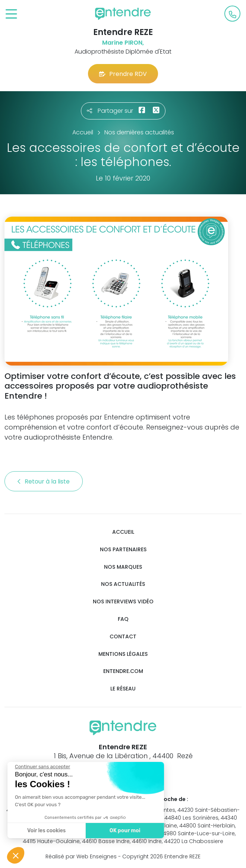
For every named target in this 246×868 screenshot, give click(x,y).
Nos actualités (123, 584)
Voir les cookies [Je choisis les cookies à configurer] (46, 831)
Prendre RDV (123, 74)
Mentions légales (123, 654)
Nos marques (123, 567)
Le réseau (123, 689)
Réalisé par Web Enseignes (81, 856)
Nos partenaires (123, 550)
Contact (123, 637)
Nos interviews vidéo (123, 602)
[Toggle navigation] (11, 14)
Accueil (123, 532)
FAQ (123, 619)
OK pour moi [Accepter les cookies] (124, 831)
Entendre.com (123, 671)
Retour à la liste (44, 481)
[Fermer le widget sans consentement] (42, 767)
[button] (16, 855)
